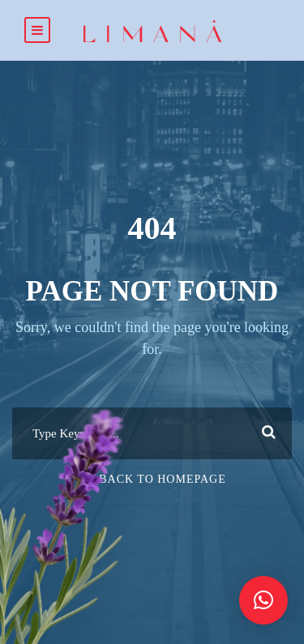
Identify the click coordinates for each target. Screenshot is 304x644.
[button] (263, 600)
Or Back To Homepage (152, 479)
